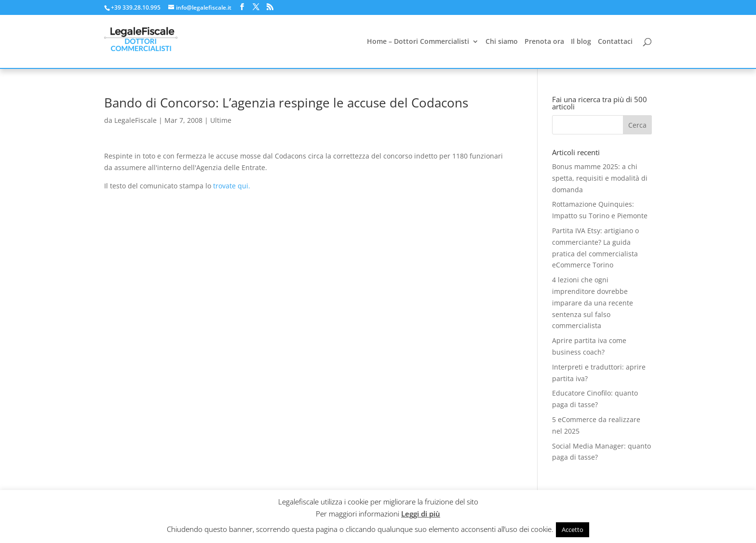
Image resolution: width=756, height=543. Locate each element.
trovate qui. (232, 186)
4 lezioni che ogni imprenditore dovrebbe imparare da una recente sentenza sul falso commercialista (593, 303)
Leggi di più (421, 514)
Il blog (581, 42)
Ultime (221, 120)
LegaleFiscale (135, 120)
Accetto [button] (573, 530)
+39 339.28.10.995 (136, 7)
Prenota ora (544, 42)
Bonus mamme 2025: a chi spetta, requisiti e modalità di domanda (600, 178)
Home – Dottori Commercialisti (418, 42)
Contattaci (615, 42)
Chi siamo (502, 42)
